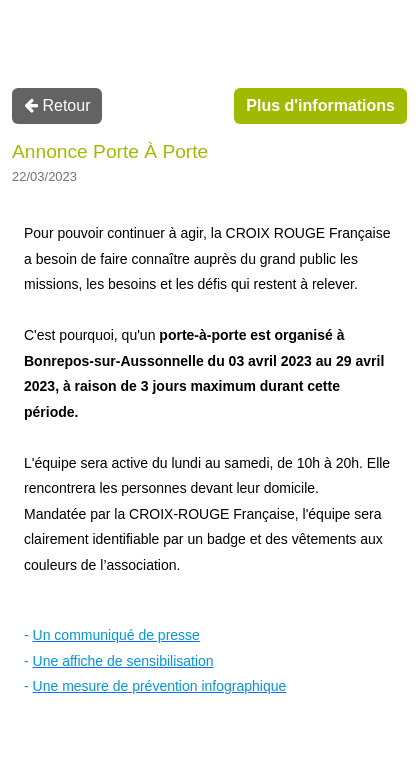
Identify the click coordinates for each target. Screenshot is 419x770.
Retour (57, 105)
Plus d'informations (320, 105)
